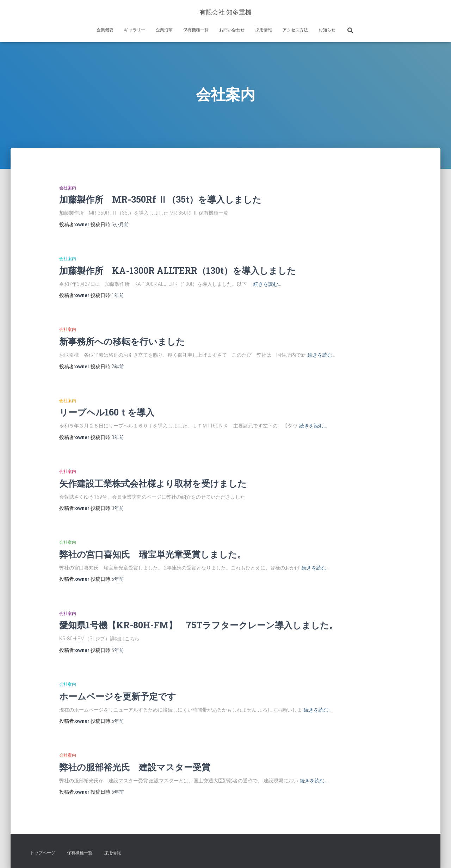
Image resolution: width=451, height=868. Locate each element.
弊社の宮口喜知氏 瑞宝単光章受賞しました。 (153, 554)
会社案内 (68, 188)
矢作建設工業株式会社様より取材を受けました (153, 483)
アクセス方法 (295, 30)
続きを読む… (267, 284)
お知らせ (327, 30)
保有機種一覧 (196, 30)
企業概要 (105, 30)
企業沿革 (164, 30)
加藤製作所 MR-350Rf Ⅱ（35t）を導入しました (160, 199)
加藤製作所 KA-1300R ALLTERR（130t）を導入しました (178, 270)
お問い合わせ (232, 30)
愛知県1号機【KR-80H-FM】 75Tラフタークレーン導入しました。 (199, 625)
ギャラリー (135, 30)
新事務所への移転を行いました (122, 341)
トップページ (43, 853)
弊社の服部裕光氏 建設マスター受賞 (135, 767)
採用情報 (264, 30)
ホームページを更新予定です (118, 696)
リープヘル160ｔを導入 (107, 412)
